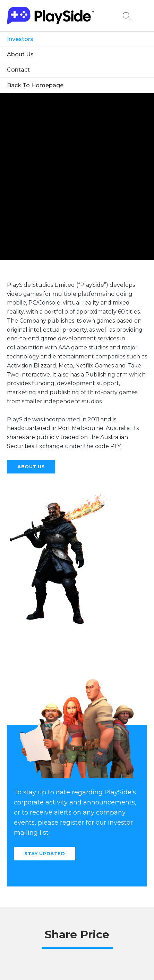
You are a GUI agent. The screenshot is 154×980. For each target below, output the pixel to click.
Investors (20, 39)
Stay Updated (45, 853)
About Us (20, 54)
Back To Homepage (35, 85)
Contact (18, 70)
